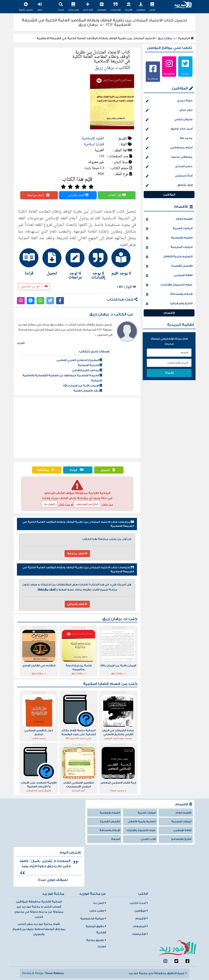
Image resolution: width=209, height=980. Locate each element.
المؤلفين (141, 7)
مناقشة (47, 470)
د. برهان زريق (166, 38)
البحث (61, 7)
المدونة (116, 839)
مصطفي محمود (169, 157)
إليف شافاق (169, 185)
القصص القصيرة (169, 266)
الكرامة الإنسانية (90, 365)
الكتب (152, 7)
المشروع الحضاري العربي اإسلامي (79, 360)
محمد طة (169, 139)
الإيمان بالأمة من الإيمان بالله (83, 386)
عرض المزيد (128, 245)
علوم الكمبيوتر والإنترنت (169, 285)
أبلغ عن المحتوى (34, 287)
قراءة (78, 470)
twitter (185, 74)
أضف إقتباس (78, 195)
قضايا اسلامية (94, 144)
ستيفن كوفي (169, 120)
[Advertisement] (77, 428)
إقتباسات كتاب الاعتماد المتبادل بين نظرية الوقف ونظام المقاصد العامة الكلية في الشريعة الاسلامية (78, 569)
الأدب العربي (148, 839)
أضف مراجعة (39, 195)
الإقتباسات (116, 7)
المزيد (21, 343)
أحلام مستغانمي (169, 148)
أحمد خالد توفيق (169, 129)
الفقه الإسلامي (169, 276)
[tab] (123, 262)
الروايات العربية (169, 229)
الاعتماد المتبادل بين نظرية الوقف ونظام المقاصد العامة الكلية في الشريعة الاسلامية (96, 38)
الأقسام (129, 7)
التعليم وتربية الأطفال (169, 257)
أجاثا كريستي (169, 176)
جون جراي (169, 110)
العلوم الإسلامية (93, 138)
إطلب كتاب (73, 7)
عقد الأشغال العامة (88, 391)
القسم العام (169, 219)
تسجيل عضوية (26, 7)
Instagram (169, 74)
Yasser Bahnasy (54, 973)
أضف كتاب (88, 7)
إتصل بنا (49, 504)
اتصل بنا (100, 903)
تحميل (109, 470)
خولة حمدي (169, 101)
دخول (40, 7)
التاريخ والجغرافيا (169, 304)
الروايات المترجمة (169, 247)
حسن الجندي (169, 167)
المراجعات (102, 7)
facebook (153, 79)
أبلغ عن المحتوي (87, 504)
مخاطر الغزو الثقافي (87, 370)
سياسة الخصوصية (93, 919)
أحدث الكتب (139, 903)
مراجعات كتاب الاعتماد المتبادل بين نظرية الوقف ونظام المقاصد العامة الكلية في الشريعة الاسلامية (78, 524)
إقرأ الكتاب (117, 195)
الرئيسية (186, 38)
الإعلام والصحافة (169, 294)
